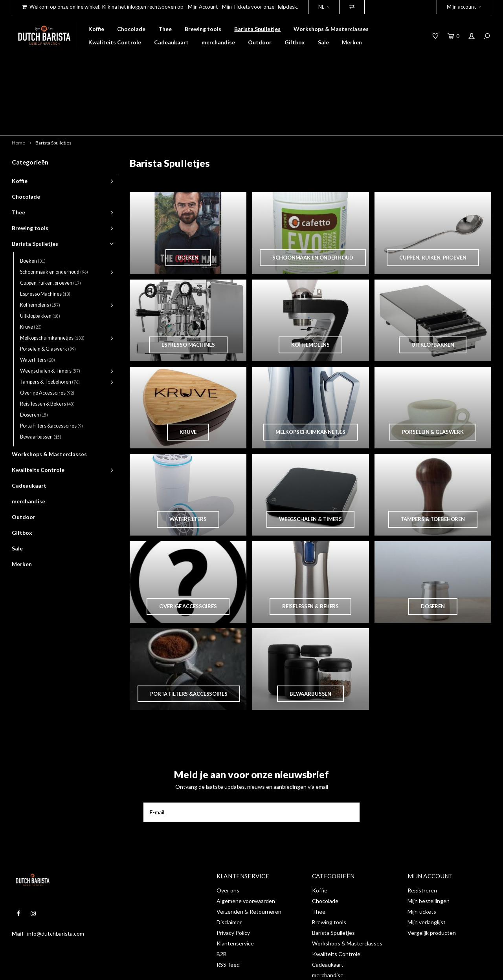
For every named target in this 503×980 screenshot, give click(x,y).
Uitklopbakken (40, 260)
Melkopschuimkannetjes (52, 282)
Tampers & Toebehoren (50, 326)
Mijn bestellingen (429, 846)
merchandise (218, 42)
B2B (222, 899)
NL (324, 7)
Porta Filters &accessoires (51, 370)
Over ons (228, 835)
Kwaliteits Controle (115, 42)
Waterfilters (38, 304)
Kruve (31, 271)
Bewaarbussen (41, 381)
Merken (352, 42)
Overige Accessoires (47, 337)
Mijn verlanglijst (427, 867)
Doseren (34, 359)
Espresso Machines (45, 238)
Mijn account (464, 7)
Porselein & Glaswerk (48, 293)
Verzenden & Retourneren (249, 856)
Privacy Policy (233, 877)
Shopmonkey (135, 968)
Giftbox (295, 42)
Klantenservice (235, 888)
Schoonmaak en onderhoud (54, 216)
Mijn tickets (422, 856)
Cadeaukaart (171, 42)
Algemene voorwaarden (246, 846)
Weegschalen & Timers (50, 315)
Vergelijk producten (432, 877)
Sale (323, 42)
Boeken (33, 205)
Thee (165, 29)
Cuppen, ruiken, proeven (50, 227)
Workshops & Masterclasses (331, 29)
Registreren (422, 835)
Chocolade (131, 29)
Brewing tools (203, 29)
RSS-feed (228, 909)
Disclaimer (229, 867)
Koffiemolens (40, 249)
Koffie (96, 29)
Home (18, 87)
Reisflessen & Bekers (47, 348)
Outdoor (260, 42)
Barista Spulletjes (257, 29)
